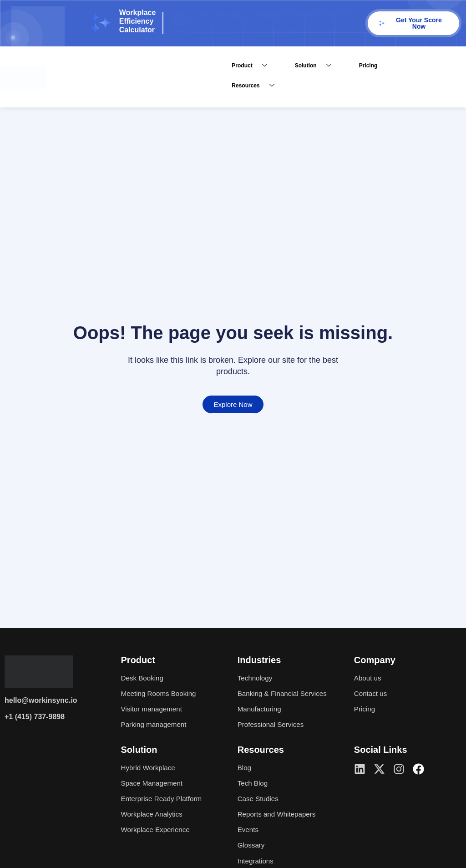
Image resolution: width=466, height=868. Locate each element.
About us (368, 678)
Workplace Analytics (154, 814)
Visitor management (153, 709)
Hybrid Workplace (150, 768)
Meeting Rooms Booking (161, 693)
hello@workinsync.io (41, 700)
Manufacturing (261, 709)
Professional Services (273, 724)
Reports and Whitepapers (279, 814)
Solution (317, 66)
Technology (256, 678)
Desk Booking (144, 678)
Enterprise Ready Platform (164, 799)
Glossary (252, 845)
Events (249, 830)
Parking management (156, 724)
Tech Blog (253, 783)
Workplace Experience (157, 830)
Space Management (154, 783)
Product (253, 66)
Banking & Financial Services (285, 693)
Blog (245, 768)
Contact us (371, 693)
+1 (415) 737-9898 (35, 717)
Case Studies (259, 799)
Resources (256, 86)
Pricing (368, 66)
